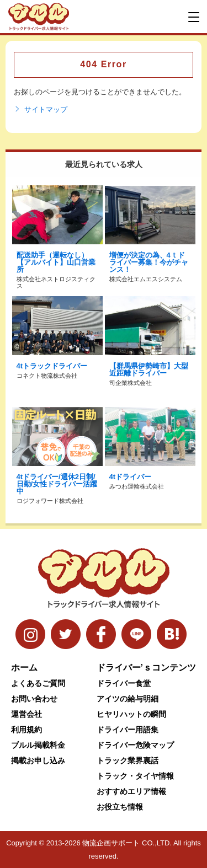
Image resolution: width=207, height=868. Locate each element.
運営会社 (26, 714)
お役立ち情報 (120, 807)
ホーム (24, 668)
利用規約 (26, 730)
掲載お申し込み (38, 760)
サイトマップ (41, 110)
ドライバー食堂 (124, 683)
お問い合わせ (34, 699)
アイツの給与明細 (128, 699)
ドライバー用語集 (128, 730)
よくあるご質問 (38, 683)
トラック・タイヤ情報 (135, 776)
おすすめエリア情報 (131, 791)
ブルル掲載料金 (38, 745)
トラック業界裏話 (128, 760)
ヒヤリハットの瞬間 (131, 714)
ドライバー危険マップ (135, 745)
